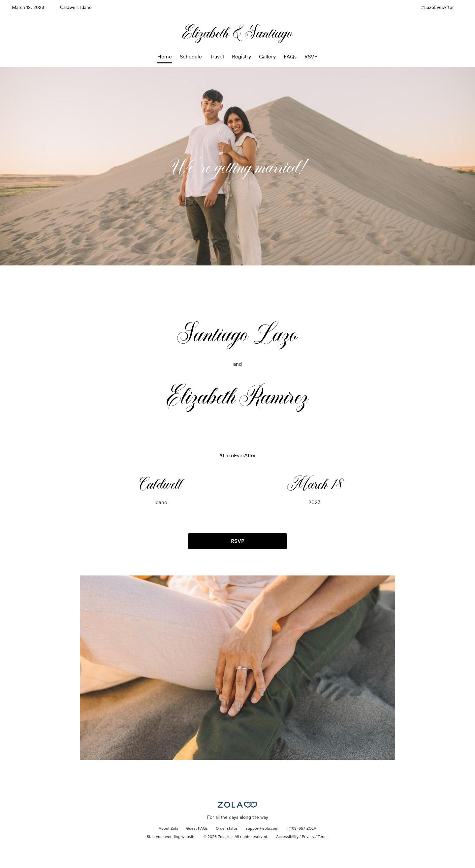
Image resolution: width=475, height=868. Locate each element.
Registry (241, 57)
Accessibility (287, 837)
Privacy (308, 837)
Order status (227, 829)
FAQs (290, 57)
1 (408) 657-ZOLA (301, 829)
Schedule (191, 57)
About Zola (168, 829)
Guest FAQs (197, 829)
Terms (323, 837)
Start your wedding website (171, 837)
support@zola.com (262, 829)
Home (165, 57)
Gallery (267, 57)
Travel (217, 57)
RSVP (311, 57)
